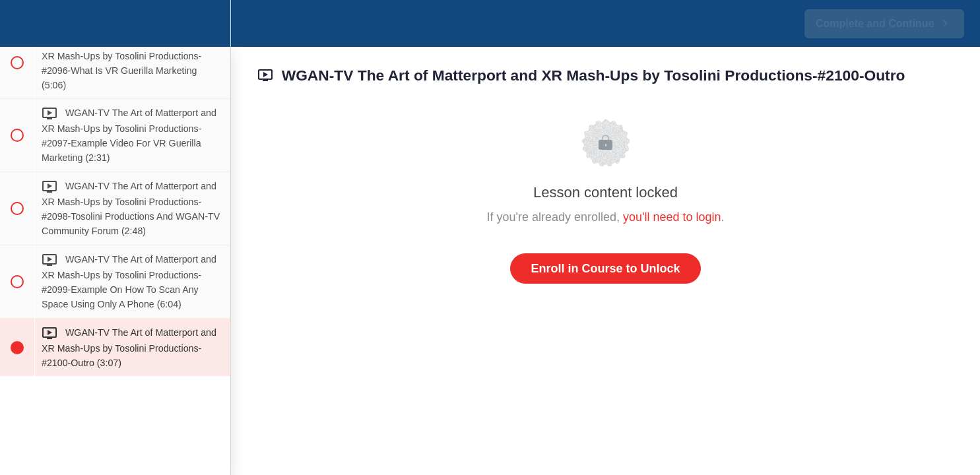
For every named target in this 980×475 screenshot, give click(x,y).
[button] (16, 23)
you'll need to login (672, 217)
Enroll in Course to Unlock (605, 269)
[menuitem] (214, 23)
